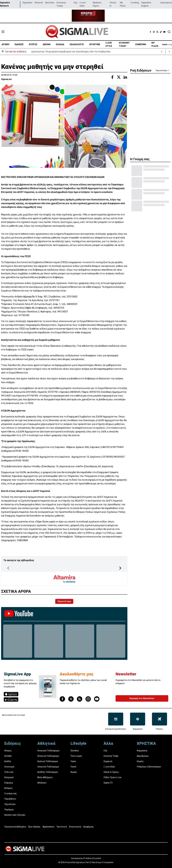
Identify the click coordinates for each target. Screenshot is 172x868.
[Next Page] (120, 568)
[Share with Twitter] (119, 77)
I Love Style (83, 4)
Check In (113, 4)
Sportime (50, 3)
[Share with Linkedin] (125, 77)
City (75, 3)
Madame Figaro (97, 4)
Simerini (39, 3)
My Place (123, 4)
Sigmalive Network (5, 4)
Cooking (135, 3)
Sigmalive (27, 3)
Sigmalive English (146, 4)
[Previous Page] (8, 568)
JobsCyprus (166, 3)
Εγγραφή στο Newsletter (142, 698)
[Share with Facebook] (112, 77)
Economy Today (61, 4)
